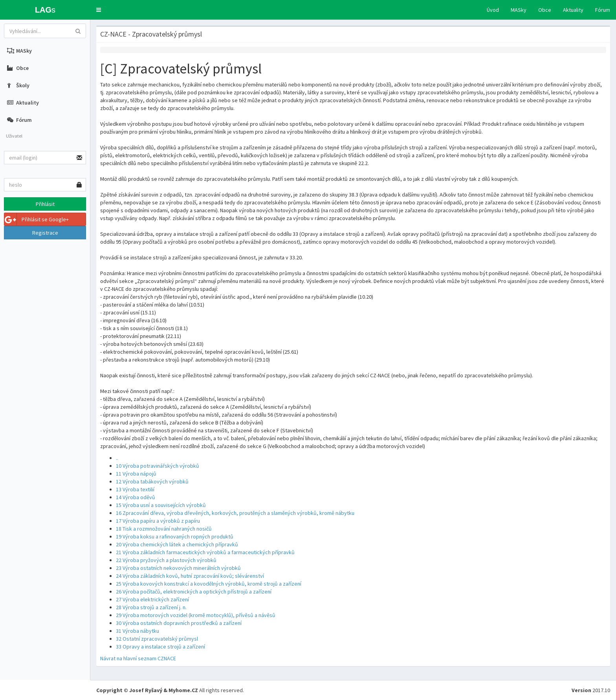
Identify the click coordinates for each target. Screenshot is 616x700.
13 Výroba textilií (135, 489)
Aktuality (573, 10)
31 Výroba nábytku (137, 631)
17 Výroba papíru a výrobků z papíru (158, 521)
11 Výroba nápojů (136, 474)
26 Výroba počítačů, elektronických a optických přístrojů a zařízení (194, 592)
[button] (99, 10)
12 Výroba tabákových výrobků (152, 481)
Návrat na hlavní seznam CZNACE (138, 658)
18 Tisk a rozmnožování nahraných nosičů (164, 529)
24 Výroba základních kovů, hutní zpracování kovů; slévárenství (190, 576)
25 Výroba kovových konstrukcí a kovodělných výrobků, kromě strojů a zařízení (209, 584)
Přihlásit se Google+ (37, 219)
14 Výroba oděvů (136, 497)
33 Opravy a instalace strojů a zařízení (160, 647)
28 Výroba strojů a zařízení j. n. (151, 607)
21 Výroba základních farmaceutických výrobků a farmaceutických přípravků (205, 552)
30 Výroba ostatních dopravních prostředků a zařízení (179, 623)
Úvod (493, 10)
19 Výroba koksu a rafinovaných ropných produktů (175, 536)
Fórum (603, 10)
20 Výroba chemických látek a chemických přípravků (177, 544)
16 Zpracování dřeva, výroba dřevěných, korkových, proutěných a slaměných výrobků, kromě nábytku (235, 513)
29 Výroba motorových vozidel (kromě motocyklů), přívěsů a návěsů (196, 615)
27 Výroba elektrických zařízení (152, 599)
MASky (519, 10)
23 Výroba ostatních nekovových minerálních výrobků (178, 568)
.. (117, 458)
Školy (18, 85)
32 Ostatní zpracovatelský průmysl (157, 639)
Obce (545, 10)
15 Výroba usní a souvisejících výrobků (161, 505)
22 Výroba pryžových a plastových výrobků (166, 560)
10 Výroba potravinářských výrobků (158, 466)
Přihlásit (45, 204)
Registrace (45, 233)
